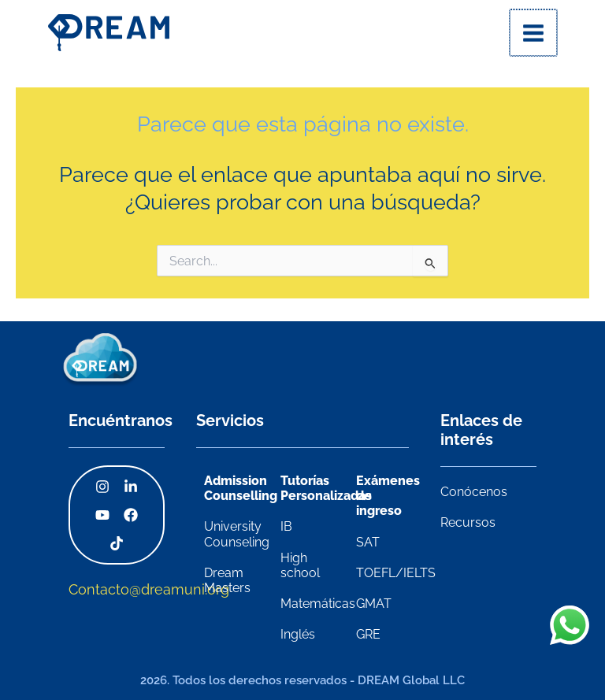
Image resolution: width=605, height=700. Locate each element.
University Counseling (237, 535)
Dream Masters (227, 580)
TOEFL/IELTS (396, 573)
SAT (368, 542)
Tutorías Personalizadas (326, 488)
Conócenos (474, 492)
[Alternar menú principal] (534, 33)
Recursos (468, 522)
